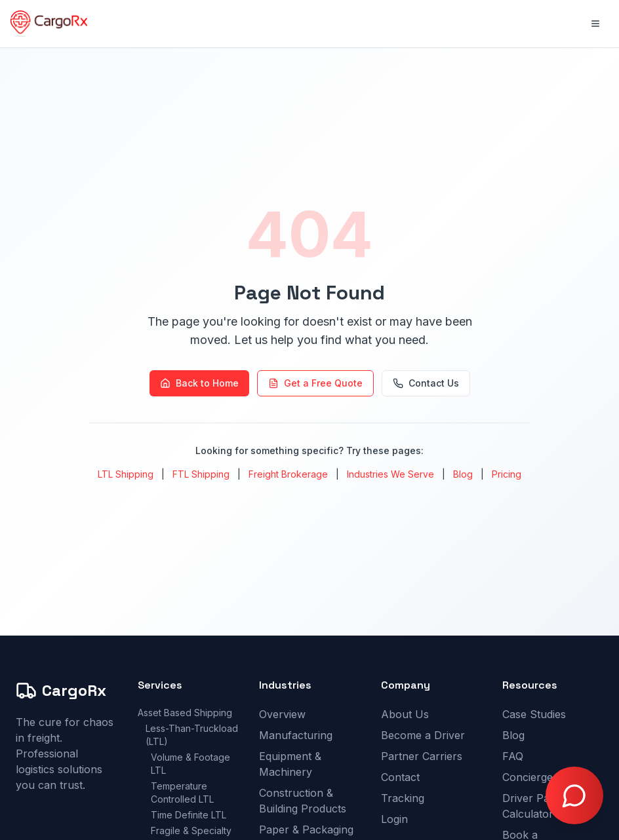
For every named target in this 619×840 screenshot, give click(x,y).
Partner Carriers (422, 756)
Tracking (403, 798)
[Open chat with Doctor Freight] (574, 795)
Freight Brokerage (288, 474)
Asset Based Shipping (185, 713)
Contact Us (426, 383)
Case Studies (534, 714)
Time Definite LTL (189, 815)
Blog (463, 474)
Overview (282, 714)
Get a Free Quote (315, 383)
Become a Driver (423, 735)
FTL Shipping (201, 474)
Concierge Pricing (546, 777)
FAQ (513, 756)
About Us (405, 714)
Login (394, 819)
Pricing (507, 474)
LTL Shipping (126, 474)
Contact (400, 777)
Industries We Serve (390, 474)
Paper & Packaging (306, 830)
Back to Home (199, 383)
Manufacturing (296, 735)
